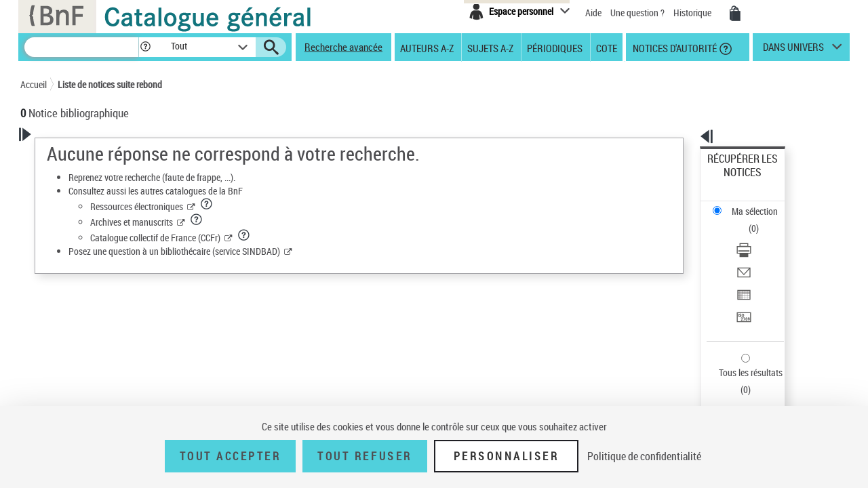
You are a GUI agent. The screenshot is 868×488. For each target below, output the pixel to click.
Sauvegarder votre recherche (105, 223)
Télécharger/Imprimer (750, 204)
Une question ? (637, 13)
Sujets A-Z (490, 47)
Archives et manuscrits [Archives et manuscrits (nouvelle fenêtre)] (306, 222)
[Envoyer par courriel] (761, 220)
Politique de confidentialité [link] (644, 456)
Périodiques (555, 47)
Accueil (34, 84)
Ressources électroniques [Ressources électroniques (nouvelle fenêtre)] (311, 206)
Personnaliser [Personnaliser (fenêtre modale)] (507, 456)
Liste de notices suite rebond (110, 84)
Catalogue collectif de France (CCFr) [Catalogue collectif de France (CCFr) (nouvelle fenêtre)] (330, 238)
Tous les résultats (742, 290)
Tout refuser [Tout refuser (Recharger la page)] (364, 456)
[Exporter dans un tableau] (761, 237)
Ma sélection (733, 180)
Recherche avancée (343, 47)
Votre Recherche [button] (76, 157)
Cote (607, 47)
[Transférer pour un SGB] (761, 253)
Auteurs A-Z (427, 47)
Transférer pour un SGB (753, 252)
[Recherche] (81, 47)
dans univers (793, 50)
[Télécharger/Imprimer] (761, 204)
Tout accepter (231, 456)
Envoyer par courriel (747, 220)
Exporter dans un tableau (757, 236)
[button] (145, 47)
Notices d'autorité (674, 47)
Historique (693, 13)
